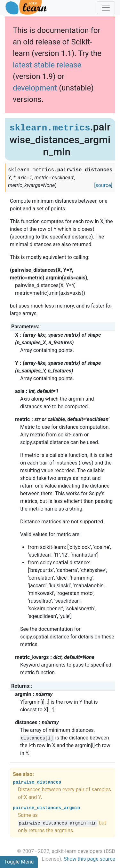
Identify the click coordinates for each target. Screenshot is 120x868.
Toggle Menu (19, 862)
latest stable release (47, 65)
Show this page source (89, 859)
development (35, 88)
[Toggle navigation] (106, 8)
